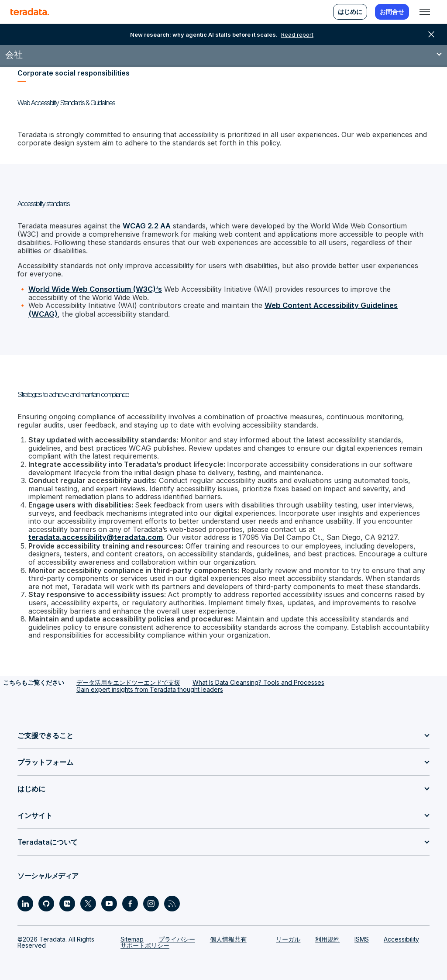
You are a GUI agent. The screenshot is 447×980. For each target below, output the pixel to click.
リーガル (288, 935)
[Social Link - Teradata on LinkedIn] (25, 899)
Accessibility (401, 935)
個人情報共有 (228, 935)
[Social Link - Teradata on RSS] (172, 899)
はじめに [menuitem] (350, 12)
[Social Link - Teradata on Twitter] (88, 899)
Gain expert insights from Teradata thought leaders (150, 685)
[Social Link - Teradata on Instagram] (151, 899)
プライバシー (177, 935)
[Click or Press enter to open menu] (425, 12)
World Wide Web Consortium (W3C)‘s (92, 288)
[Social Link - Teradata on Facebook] (130, 899)
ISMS (362, 935)
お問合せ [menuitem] (392, 12)
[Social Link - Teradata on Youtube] (109, 899)
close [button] (431, 35)
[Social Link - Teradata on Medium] (67, 899)
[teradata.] (30, 12)
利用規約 (327, 935)
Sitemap (132, 935)
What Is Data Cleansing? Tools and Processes (258, 678)
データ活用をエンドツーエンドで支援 (128, 678)
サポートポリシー (145, 941)
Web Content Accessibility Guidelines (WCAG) (340, 304)
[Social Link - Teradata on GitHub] (46, 899)
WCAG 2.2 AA (145, 226)
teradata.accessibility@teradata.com (93, 535)
